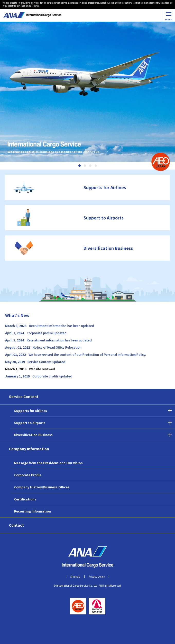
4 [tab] (96, 166)
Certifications (25, 499)
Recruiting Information (33, 511)
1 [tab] (80, 166)
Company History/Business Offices (42, 487)
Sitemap (75, 576)
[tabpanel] (87, 92)
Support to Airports (30, 423)
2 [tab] (85, 166)
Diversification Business (33, 435)
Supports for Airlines (31, 411)
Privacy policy (97, 576)
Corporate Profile (28, 475)
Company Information (29, 449)
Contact (16, 525)
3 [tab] (90, 166)
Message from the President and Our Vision (48, 463)
